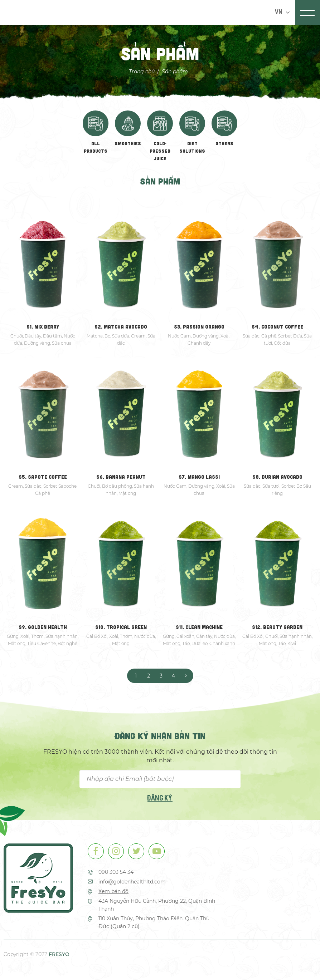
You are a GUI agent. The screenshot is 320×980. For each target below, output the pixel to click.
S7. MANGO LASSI (199, 477)
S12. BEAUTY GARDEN (277, 627)
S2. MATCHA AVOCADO (121, 327)
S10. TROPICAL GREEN (121, 627)
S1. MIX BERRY (43, 327)
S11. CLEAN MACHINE (199, 627)
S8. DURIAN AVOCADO (277, 477)
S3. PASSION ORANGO (199, 327)
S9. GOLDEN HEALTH (43, 627)
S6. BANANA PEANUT (121, 477)
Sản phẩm (175, 71)
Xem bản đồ (113, 892)
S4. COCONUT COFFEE (277, 327)
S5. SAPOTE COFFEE (43, 477)
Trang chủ (142, 71)
